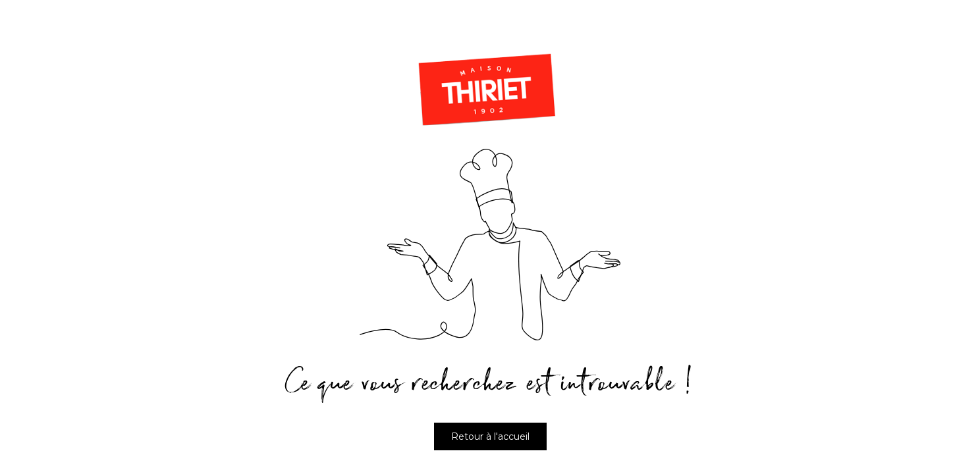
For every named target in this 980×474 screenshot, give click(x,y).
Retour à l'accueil (490, 436)
